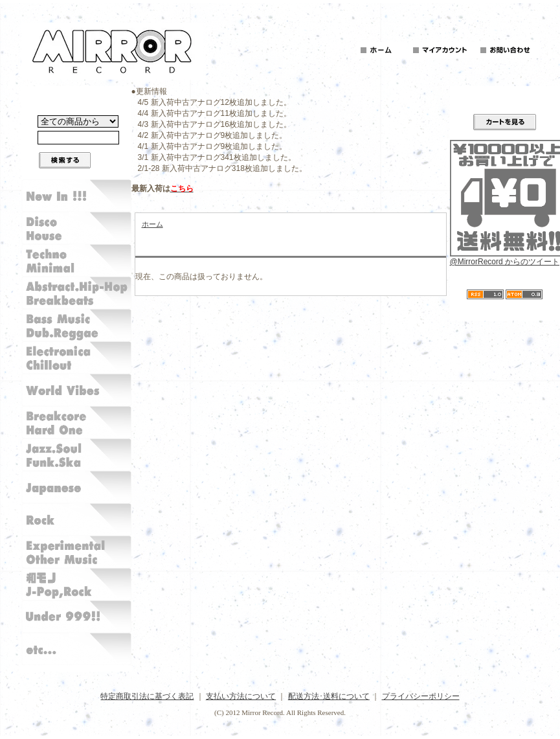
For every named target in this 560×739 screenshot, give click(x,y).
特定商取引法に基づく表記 (147, 696)
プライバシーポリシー (421, 696)
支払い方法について (241, 696)
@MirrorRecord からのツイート (505, 262)
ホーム (152, 224)
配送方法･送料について (329, 696)
